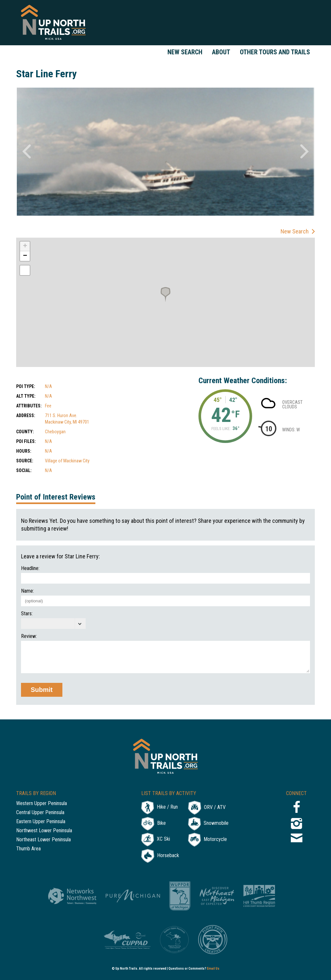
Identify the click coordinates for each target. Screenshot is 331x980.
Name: (27, 591)
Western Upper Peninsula (42, 804)
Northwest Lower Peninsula (44, 831)
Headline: (30, 568)
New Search (185, 52)
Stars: (27, 614)
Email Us (213, 969)
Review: (29, 636)
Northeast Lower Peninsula (43, 840)
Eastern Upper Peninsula (41, 822)
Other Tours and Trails (275, 52)
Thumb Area (28, 849)
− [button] (25, 256)
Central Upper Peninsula (40, 813)
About (221, 52)
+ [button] (25, 246)
